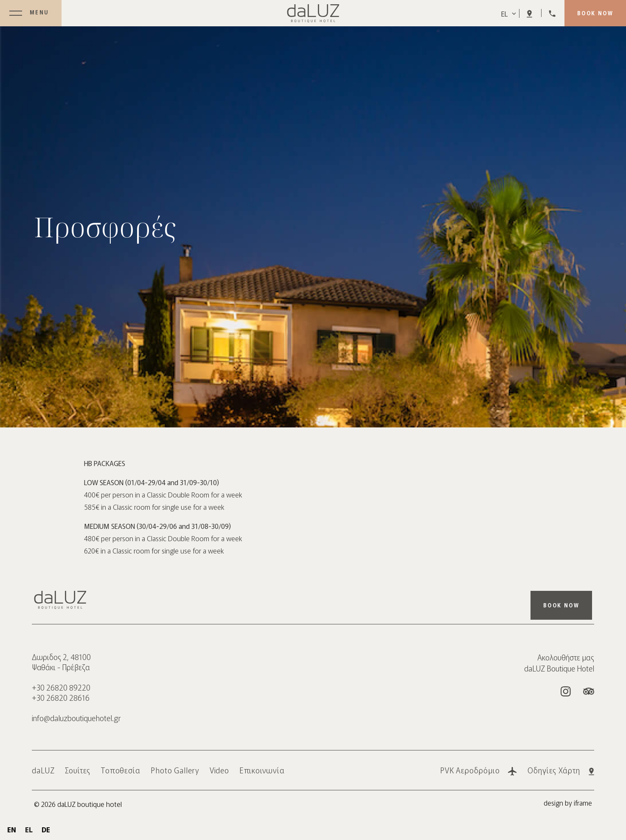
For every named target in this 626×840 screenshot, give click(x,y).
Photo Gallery (175, 770)
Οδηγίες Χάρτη (561, 770)
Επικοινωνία (262, 770)
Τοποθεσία (121, 770)
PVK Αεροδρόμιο (479, 770)
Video (220, 770)
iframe (583, 803)
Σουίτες (78, 770)
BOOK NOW (595, 13)
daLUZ (43, 770)
